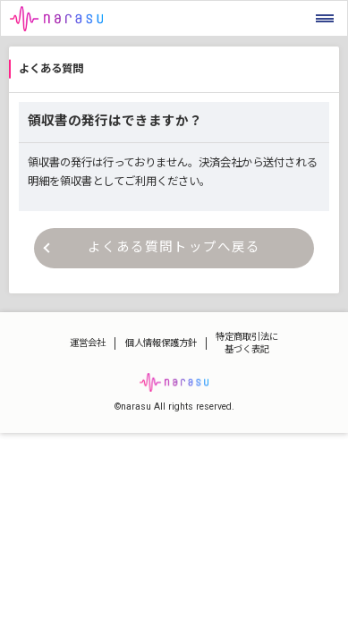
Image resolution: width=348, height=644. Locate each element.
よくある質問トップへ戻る (152, 247)
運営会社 (88, 343)
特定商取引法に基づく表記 (247, 343)
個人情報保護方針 (161, 343)
